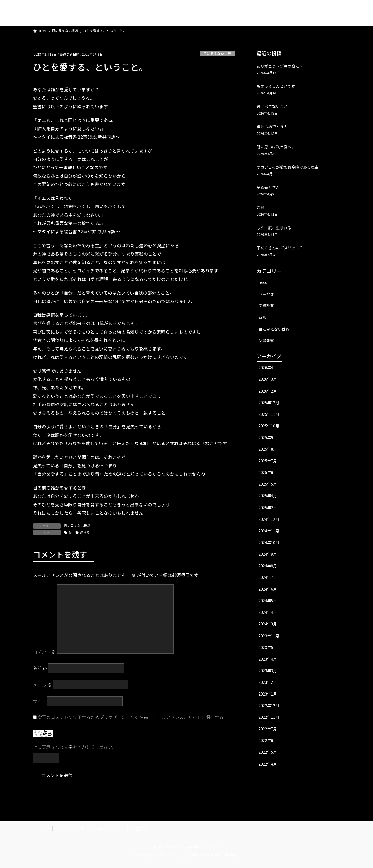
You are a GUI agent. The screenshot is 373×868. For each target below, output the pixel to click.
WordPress (161, 854)
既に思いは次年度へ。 (276, 147)
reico (263, 282)
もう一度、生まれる (274, 228)
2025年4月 (268, 496)
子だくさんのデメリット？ (280, 248)
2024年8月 (268, 566)
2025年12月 (269, 403)
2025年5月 (268, 484)
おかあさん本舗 (70, 829)
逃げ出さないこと (272, 106)
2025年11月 (269, 414)
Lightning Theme (186, 854)
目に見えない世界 (217, 54)
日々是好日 (137, 829)
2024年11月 (269, 531)
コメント (45, 652)
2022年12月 (269, 705)
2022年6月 (268, 740)
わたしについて (105, 829)
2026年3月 (268, 379)
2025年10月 (269, 426)
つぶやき (266, 294)
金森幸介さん (268, 187)
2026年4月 (268, 367)
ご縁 (261, 207)
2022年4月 (268, 764)
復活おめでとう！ (272, 127)
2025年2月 (268, 508)
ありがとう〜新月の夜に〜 (280, 66)
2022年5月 (268, 752)
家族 (263, 317)
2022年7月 (268, 729)
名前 (40, 668)
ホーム (43, 829)
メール (42, 685)
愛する (85, 532)
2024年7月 (268, 577)
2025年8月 (268, 449)
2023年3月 (268, 671)
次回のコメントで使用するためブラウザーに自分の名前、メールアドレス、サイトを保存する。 (133, 717)
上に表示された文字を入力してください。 (75, 747)
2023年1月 (268, 694)
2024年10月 (269, 542)
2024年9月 (268, 554)
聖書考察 (266, 341)
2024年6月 (268, 589)
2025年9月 (268, 437)
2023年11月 (269, 636)
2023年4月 (268, 659)
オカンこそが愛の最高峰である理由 (288, 167)
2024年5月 (268, 601)
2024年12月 (269, 519)
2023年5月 (268, 647)
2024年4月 (268, 612)
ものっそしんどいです (276, 86)
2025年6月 (268, 472)
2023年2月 (268, 682)
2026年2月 (268, 391)
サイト (40, 701)
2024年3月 (268, 624)
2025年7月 (268, 461)
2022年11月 (269, 717)
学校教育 (266, 305)
